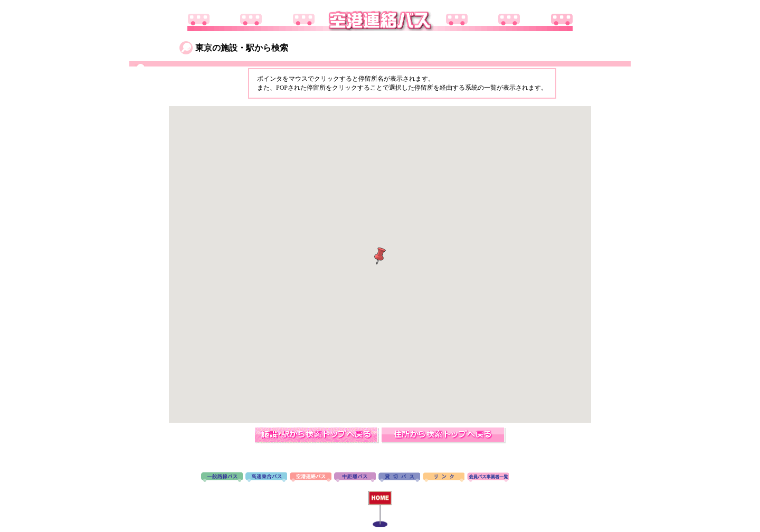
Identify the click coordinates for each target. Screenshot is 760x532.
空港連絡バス (311, 478)
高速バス (266, 478)
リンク (444, 478)
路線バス (222, 478)
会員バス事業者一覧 (488, 478)
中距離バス (355, 478)
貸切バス (399, 478)
